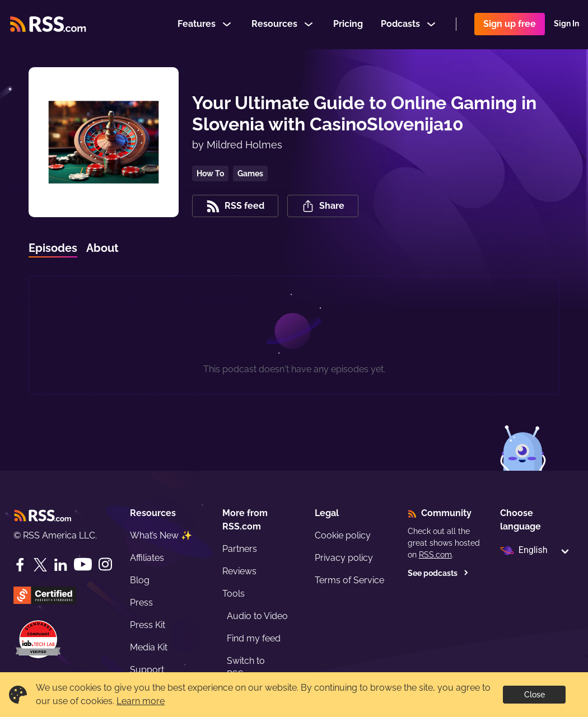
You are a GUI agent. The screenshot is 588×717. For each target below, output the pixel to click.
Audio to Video (257, 616)
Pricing (348, 24)
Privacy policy (344, 558)
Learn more (141, 701)
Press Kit (148, 625)
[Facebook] (20, 565)
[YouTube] (83, 564)
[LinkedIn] (60, 565)
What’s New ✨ (161, 535)
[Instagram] (105, 564)
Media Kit (149, 647)
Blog (140, 580)
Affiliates (147, 558)
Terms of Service (349, 580)
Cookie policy (343, 535)
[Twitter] (40, 565)
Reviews (239, 571)
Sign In (566, 25)
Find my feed (254, 638)
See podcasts (438, 573)
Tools (234, 594)
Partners (240, 549)
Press (141, 603)
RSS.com (435, 555)
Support (147, 670)
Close (535, 695)
